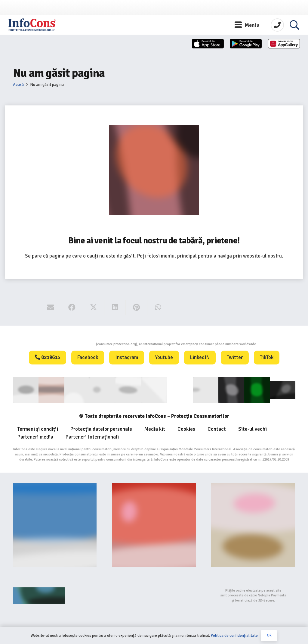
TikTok (267, 357)
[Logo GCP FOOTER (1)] (257, 389)
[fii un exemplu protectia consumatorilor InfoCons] (253, 524)
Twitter (235, 357)
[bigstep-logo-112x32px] (154, 595)
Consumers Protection (73, 344)
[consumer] (26, 389)
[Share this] (72, 308)
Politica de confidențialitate (234, 636)
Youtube (164, 357)
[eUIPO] (154, 389)
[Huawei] (276, 46)
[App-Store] (168, 46)
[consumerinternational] (51, 389)
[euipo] (128, 389)
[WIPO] (180, 390)
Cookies (186, 428)
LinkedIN (200, 357)
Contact (217, 428)
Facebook (88, 357)
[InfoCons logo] (42, 26)
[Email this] (51, 308)
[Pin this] (136, 308)
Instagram (127, 357)
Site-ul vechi (253, 428)
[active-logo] (282, 389)
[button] (247, 26)
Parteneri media (35, 436)
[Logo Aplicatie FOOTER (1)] (231, 389)
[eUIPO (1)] (205, 389)
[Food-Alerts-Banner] (154, 524)
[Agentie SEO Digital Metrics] (55, 595)
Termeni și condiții (38, 428)
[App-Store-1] (222, 46)
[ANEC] (77, 389)
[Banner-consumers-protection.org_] (55, 524)
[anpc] (103, 389)
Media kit (155, 428)
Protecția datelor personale (101, 428)
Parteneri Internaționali (92, 436)
